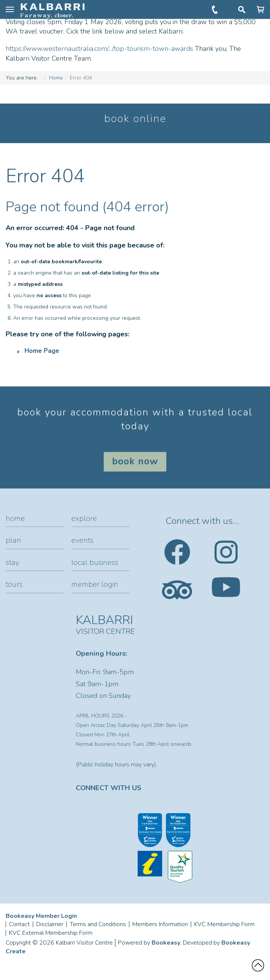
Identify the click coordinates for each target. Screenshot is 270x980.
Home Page (42, 351)
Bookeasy (166, 943)
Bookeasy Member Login (41, 916)
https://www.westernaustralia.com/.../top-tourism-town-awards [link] (99, 49)
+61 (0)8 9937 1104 (216, 9)
